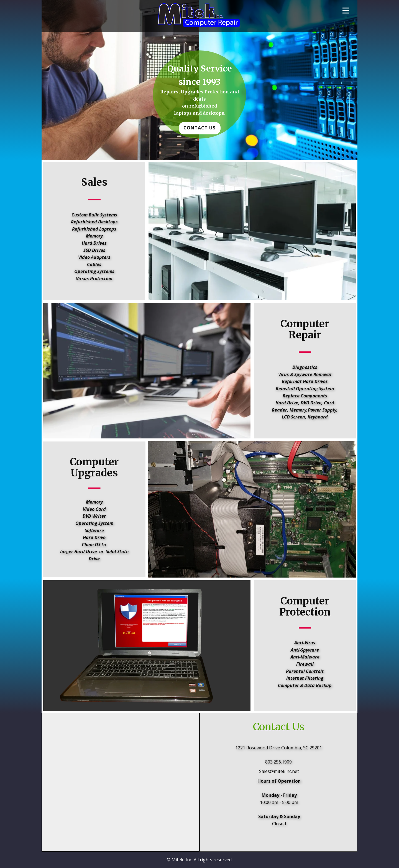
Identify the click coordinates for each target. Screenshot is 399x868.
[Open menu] (346, 11)
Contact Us (199, 128)
